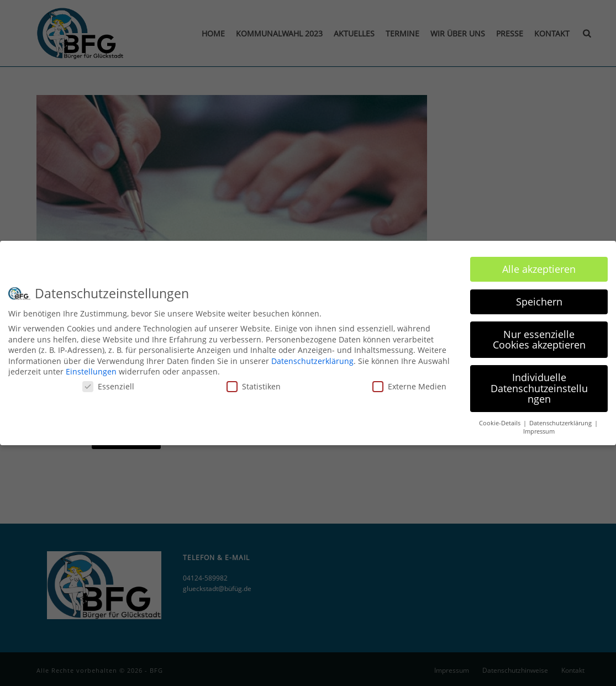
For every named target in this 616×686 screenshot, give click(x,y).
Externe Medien (409, 382)
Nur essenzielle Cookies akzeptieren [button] (539, 335)
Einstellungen (91, 368)
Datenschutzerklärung (312, 357)
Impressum (539, 427)
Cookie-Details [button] (501, 419)
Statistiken (254, 382)
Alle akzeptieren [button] (539, 265)
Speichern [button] (539, 297)
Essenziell (108, 382)
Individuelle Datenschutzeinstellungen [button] (539, 384)
